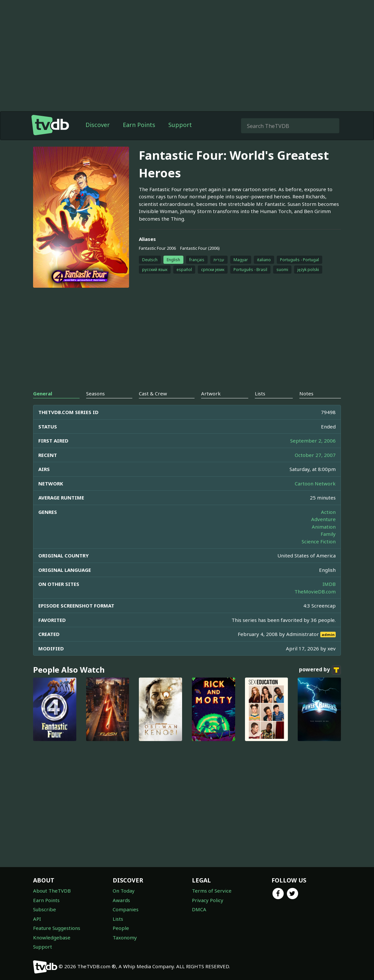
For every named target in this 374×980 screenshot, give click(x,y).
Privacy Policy (208, 900)
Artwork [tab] (211, 393)
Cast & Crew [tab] (153, 393)
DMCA (199, 909)
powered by (320, 670)
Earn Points (139, 125)
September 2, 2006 (313, 441)
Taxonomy (125, 937)
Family (328, 534)
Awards (121, 900)
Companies (126, 909)
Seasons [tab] (95, 393)
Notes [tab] (306, 393)
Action (328, 512)
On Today (124, 891)
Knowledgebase (52, 937)
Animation (324, 527)
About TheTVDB (52, 891)
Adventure (323, 519)
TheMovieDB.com (315, 591)
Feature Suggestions (57, 928)
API (37, 919)
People (121, 928)
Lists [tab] (260, 393)
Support (180, 125)
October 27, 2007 (315, 455)
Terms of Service (212, 891)
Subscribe (45, 909)
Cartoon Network (315, 483)
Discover (98, 125)
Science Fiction (319, 541)
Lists (118, 919)
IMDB (329, 584)
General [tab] (43, 393)
